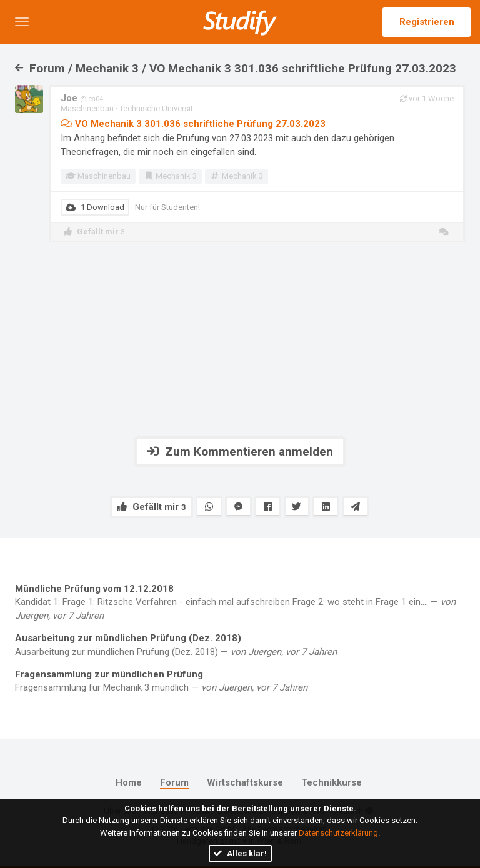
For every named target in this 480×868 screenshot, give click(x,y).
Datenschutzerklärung (338, 833)
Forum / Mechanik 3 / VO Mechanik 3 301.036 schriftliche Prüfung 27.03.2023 (236, 68)
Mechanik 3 (170, 176)
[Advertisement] (240, 339)
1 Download (95, 207)
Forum (174, 782)
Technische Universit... (159, 108)
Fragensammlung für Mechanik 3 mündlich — (240, 681)
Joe (82, 98)
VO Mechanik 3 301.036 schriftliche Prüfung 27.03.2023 (193, 124)
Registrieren (427, 22)
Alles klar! (240, 853)
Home (129, 782)
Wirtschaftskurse (245, 782)
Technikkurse (332, 782)
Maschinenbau (87, 108)
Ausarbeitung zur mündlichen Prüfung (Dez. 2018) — (240, 644)
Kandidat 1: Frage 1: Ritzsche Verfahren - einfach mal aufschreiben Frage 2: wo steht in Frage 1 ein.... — (240, 602)
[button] (22, 22)
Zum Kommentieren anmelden (240, 451)
